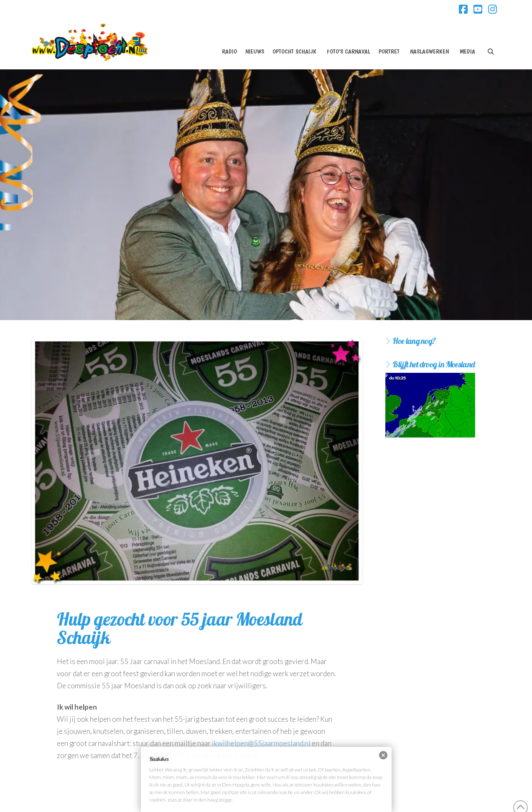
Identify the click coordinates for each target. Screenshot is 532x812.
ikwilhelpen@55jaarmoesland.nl (261, 743)
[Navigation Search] (491, 44)
